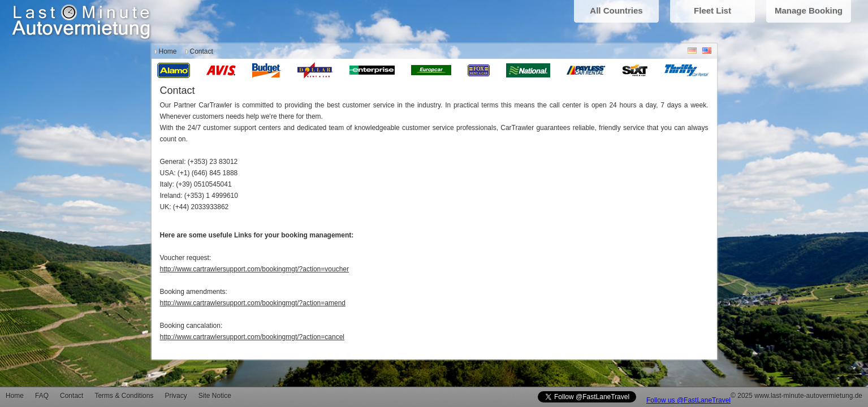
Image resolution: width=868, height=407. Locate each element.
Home (168, 51)
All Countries (616, 10)
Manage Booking (809, 10)
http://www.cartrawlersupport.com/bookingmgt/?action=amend (253, 303)
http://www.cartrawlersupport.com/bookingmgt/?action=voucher (255, 269)
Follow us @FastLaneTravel (688, 400)
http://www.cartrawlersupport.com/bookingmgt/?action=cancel (252, 337)
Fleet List (712, 10)
